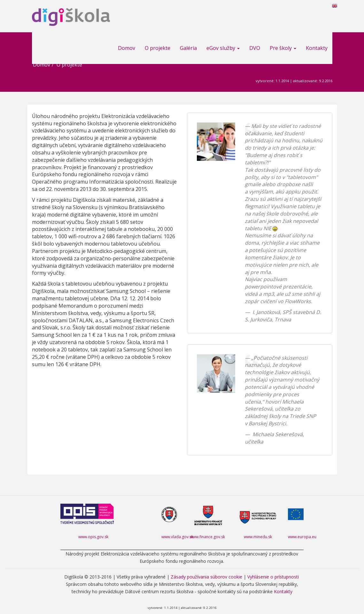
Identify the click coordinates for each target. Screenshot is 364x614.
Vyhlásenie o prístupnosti (273, 577)
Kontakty (317, 48)
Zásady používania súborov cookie (206, 577)
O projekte (158, 48)
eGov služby (223, 48)
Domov (127, 48)
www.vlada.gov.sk (177, 537)
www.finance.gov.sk (207, 537)
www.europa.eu (302, 537)
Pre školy (283, 48)
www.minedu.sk (258, 537)
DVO (255, 48)
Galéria (188, 48)
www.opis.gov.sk (93, 537)
